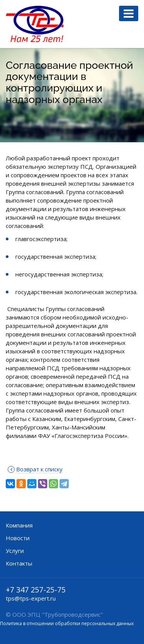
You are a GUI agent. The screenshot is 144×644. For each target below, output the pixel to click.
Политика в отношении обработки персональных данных (67, 623)
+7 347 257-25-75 (36, 590)
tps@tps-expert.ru (31, 598)
